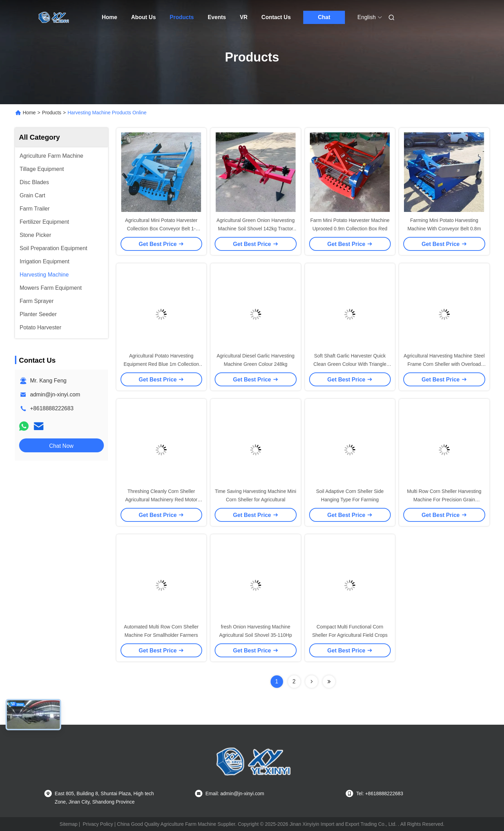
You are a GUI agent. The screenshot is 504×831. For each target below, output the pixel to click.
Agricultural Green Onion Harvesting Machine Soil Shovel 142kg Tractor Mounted (255, 229)
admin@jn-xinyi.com (55, 394)
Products (182, 17)
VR (243, 17)
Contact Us (276, 17)
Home (109, 17)
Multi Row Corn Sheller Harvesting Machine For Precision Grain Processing (444, 500)
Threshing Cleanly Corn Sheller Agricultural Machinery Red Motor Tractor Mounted (161, 500)
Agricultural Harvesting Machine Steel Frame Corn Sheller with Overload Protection (444, 364)
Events (217, 17)
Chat (324, 17)
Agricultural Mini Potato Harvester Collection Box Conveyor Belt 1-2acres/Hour (161, 229)
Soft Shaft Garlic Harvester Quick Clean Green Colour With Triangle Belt (350, 364)
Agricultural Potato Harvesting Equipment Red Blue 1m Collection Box (161, 364)
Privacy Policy (98, 824)
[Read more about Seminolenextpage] (312, 682)
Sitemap (69, 824)
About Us (143, 17)
